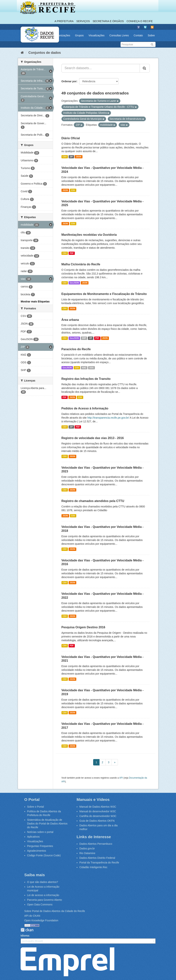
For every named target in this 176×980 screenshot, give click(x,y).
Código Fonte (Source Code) (44, 855)
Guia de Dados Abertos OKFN (97, 821)
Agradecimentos (37, 851)
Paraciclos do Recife (76, 349)
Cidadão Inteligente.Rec (93, 867)
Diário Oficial (71, 138)
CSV (65, 157)
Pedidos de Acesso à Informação (85, 408)
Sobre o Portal (36, 807)
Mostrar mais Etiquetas (35, 301)
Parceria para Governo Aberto (45, 900)
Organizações (62, 35)
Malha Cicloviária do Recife (81, 264)
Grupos (79, 35)
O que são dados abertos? (43, 882)
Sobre (151, 35)
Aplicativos (33, 837)
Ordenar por (69, 81)
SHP (84, 338)
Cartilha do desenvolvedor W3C (98, 816)
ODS (92, 368)
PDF (72, 253)
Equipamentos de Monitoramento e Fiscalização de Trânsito (104, 294)
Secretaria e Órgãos (108, 21)
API (121, 778)
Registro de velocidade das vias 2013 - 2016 (93, 438)
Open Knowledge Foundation (41, 920)
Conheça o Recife (140, 21)
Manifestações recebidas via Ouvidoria (89, 235)
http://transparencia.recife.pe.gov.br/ (108, 418)
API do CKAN (32, 916)
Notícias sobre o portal (40, 832)
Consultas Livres (119, 35)
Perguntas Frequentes (40, 846)
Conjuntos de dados (45, 53)
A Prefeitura (64, 21)
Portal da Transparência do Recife (99, 863)
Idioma (25, 936)
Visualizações (96, 35)
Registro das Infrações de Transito (86, 379)
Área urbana (70, 320)
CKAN (27, 930)
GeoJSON (74, 283)
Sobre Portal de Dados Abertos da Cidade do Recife (55, 911)
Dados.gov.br (87, 848)
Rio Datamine (87, 853)
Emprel (67, 962)
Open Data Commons (40, 904)
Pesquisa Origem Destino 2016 (83, 627)
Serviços (83, 21)
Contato (138, 35)
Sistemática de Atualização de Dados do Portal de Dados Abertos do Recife (47, 824)
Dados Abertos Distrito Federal (97, 858)
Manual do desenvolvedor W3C (98, 811)
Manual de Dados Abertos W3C (98, 807)
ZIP (71, 157)
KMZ (84, 368)
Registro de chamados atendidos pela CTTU (93, 501)
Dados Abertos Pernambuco (96, 844)
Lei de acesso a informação (43, 895)
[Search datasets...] (101, 68)
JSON (79, 157)
